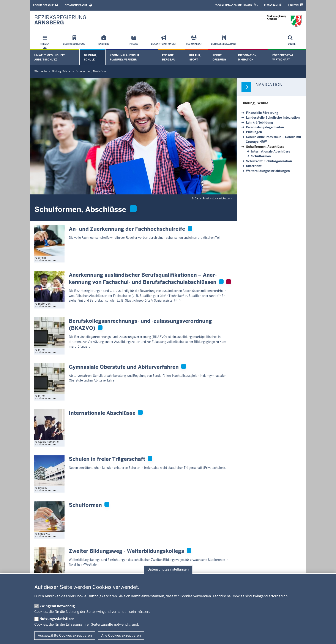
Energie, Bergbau (169, 57)
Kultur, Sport (195, 57)
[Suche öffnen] (292, 41)
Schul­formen (261, 156)
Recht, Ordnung (219, 57)
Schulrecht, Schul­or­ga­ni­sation (269, 161)
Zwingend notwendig (57, 606)
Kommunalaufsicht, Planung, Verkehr (125, 57)
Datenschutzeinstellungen (168, 570)
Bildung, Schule (90, 57)
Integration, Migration (248, 57)
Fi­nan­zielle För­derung (262, 113)
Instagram (273, 5)
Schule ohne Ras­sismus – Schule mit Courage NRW (274, 139)
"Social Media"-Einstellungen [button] (236, 5)
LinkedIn (296, 5)
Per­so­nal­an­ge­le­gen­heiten (265, 127)
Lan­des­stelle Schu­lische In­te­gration (273, 118)
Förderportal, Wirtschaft (283, 57)
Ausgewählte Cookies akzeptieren (65, 635)
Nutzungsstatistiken (57, 619)
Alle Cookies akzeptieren (121, 635)
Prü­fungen (254, 132)
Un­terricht (254, 166)
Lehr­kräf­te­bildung (260, 122)
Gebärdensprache (79, 5)
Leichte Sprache (46, 5)
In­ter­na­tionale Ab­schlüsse (271, 151)
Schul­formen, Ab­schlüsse (265, 147)
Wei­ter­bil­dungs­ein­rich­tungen (268, 171)
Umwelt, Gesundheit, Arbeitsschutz (50, 57)
